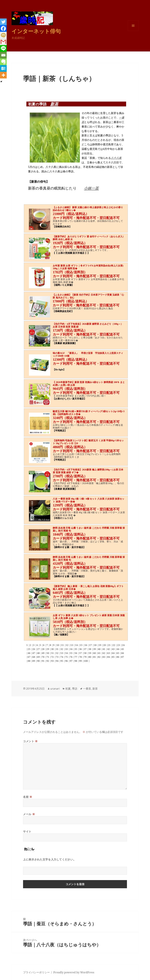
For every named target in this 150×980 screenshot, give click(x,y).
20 (105, 645)
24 (123, 645)
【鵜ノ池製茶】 (61, 635)
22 (114, 645)
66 (123, 653)
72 (53, 657)
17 (91, 645)
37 (86, 649)
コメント (30, 741)
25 (29, 649)
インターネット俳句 (36, 31)
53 (62, 653)
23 (119, 645)
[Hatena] (3, 68)
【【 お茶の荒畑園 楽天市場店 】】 (71, 253)
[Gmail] (3, 42)
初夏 (68, 689)
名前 (28, 797)
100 (86, 661)
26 (34, 649)
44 (118, 649)
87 (123, 657)
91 (43, 661)
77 (76, 657)
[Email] (3, 55)
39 (95, 649)
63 (109, 653)
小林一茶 (91, 188)
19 (100, 645)
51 (53, 653)
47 (34, 653)
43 (114, 649)
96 (67, 661)
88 (29, 661)
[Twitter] (3, 22)
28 (43, 649)
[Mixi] (3, 35)
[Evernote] (3, 62)
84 (109, 657)
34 (71, 649)
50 (48, 653)
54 (67, 653)
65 (118, 653)
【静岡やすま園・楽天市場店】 (69, 547)
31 (57, 649)
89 (34, 661)
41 (104, 649)
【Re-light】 (59, 370)
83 (104, 657)
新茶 (54, 104)
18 (96, 645)
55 (71, 653)
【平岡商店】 (60, 431)
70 (43, 657)
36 (81, 649)
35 (76, 649)
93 (53, 661)
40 (100, 649)
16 (86, 645)
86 (118, 657)
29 (48, 649)
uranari (55, 689)
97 (71, 661)
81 (95, 657)
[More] (3, 75)
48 (39, 653)
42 (109, 649)
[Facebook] (3, 28)
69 (39, 657)
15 (82, 645)
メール (29, 814)
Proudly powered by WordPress (74, 972)
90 (39, 661)
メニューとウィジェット (133, 31)
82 (100, 657)
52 (57, 653)
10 (58, 645)
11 (63, 645)
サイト (27, 831)
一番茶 (87, 689)
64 (114, 653)
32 (62, 649)
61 (100, 653)
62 (104, 653)
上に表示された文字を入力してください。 (49, 859)
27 (39, 649)
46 (29, 653)
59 (90, 653)
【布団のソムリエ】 (63, 518)
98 (76, 661)
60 (95, 653)
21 (110, 645)
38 (90, 649)
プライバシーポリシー (36, 972)
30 (53, 649)
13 (72, 645)
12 (67, 645)
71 (48, 657)
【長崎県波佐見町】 (63, 311)
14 (77, 645)
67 (29, 657)
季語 (75, 689)
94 (57, 661)
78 (81, 657)
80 (90, 657)
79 (86, 657)
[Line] (3, 48)
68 (34, 657)
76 (71, 657)
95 (62, 661)
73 (57, 657)
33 (67, 649)
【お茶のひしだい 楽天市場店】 (69, 399)
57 (81, 653)
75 (67, 657)
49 (43, 653)
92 (48, 661)
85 (114, 657)
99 (81, 661)
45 (123, 649)
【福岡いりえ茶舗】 (63, 285)
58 (86, 653)
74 (62, 657)
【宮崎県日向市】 (62, 227)
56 (76, 653)
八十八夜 (116, 158)
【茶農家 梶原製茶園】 (65, 343)
